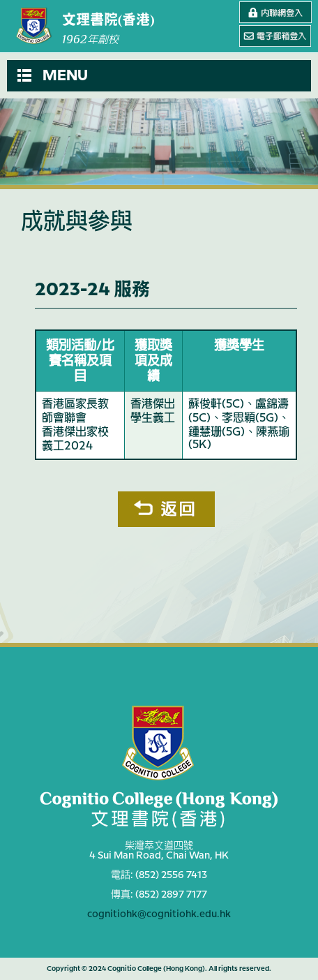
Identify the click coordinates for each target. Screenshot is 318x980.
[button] (159, 76)
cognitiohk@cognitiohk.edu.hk (159, 914)
